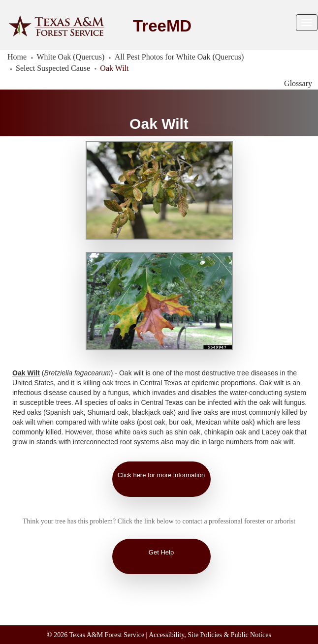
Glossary (298, 83)
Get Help (161, 552)
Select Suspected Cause (53, 68)
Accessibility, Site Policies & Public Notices (210, 635)
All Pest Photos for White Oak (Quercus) (179, 57)
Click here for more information (161, 475)
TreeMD (162, 26)
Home (17, 57)
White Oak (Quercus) (71, 57)
